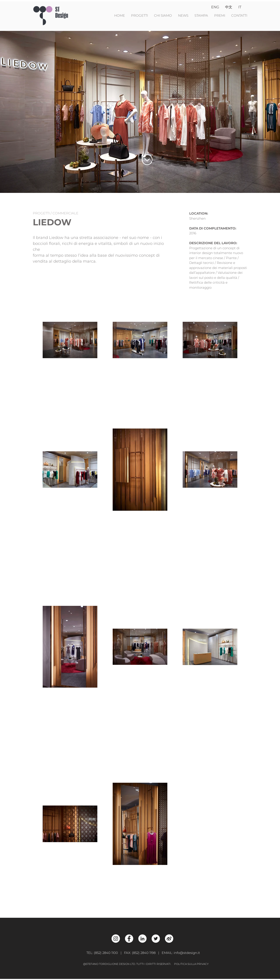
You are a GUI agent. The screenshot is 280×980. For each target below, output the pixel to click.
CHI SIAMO (163, 15)
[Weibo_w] (169, 939)
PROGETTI (141, 15)
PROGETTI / (43, 213)
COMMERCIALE (65, 213)
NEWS (184, 15)
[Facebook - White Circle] (129, 939)
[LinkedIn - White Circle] (142, 939)
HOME (120, 15)
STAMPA (201, 15)
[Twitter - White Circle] (156, 939)
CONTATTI (239, 15)
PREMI (220, 15)
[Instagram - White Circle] (116, 939)
